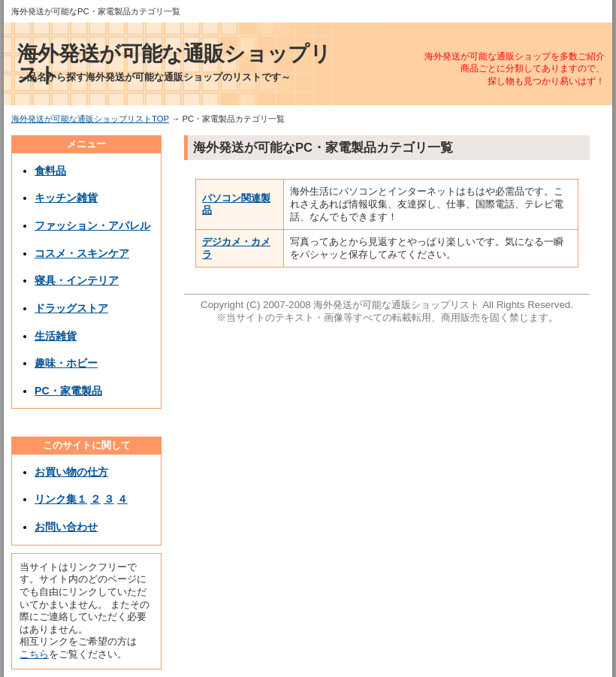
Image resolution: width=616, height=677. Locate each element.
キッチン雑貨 (66, 198)
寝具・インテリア (77, 280)
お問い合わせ (66, 527)
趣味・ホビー (66, 363)
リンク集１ (61, 499)
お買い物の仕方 (71, 472)
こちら (34, 654)
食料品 (50, 171)
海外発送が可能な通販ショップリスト (174, 64)
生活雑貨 (56, 336)
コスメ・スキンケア (82, 253)
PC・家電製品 (68, 391)
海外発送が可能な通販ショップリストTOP (90, 119)
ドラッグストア (71, 308)
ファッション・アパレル (92, 225)
